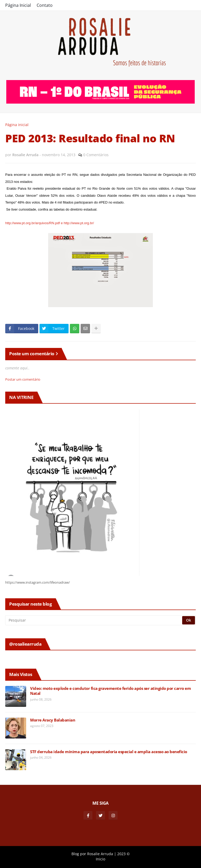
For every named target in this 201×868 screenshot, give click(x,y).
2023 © (124, 854)
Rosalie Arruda (100, 854)
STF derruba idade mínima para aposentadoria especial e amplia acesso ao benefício (109, 752)
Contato (45, 5)
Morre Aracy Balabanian (53, 720)
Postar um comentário (23, 379)
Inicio (100, 859)
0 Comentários (96, 155)
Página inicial (17, 125)
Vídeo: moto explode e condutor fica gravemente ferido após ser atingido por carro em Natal (110, 691)
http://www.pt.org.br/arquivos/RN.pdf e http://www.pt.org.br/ (50, 223)
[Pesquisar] (94, 620)
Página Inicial (18, 5)
